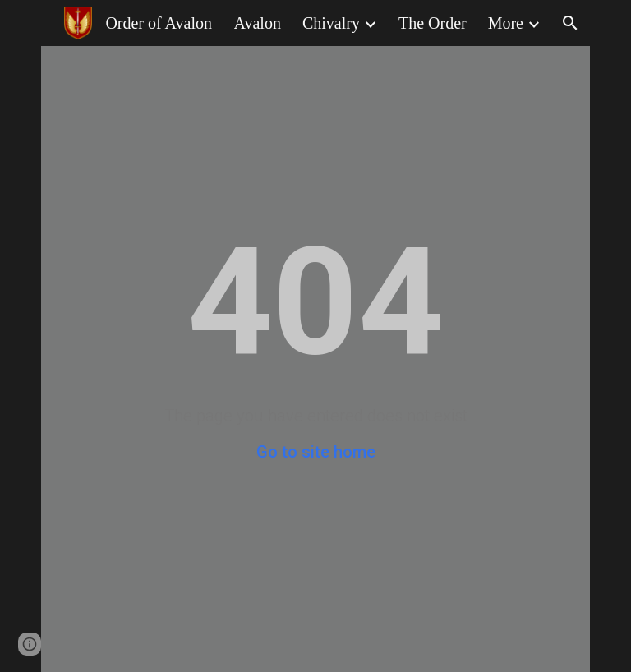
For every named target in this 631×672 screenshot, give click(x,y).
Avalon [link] (258, 23)
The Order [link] (433, 23)
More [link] (506, 23)
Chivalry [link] (331, 23)
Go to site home (316, 452)
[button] (570, 23)
